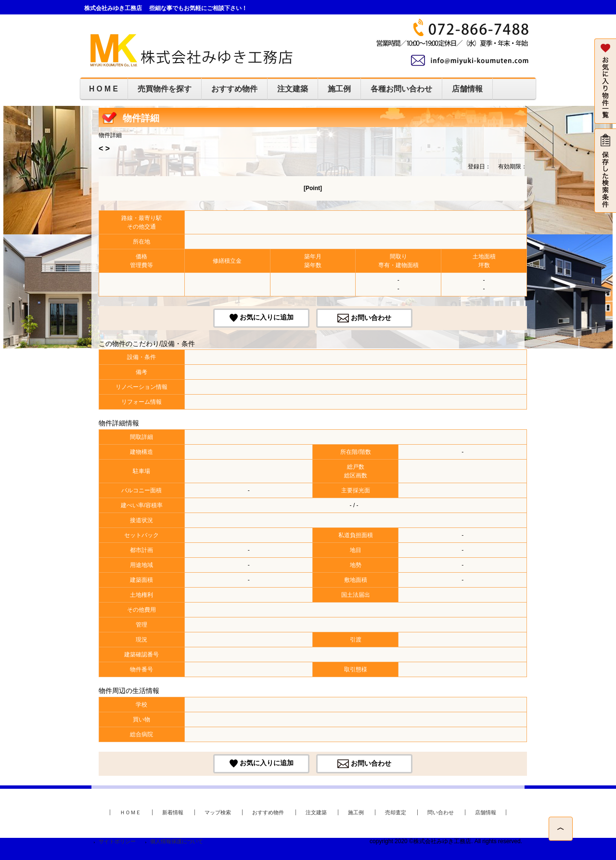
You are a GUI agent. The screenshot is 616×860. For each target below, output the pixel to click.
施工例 (339, 89)
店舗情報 (467, 89)
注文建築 (293, 89)
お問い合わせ (371, 317)
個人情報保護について (177, 841)
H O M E (103, 89)
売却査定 (396, 812)
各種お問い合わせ (401, 89)
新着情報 (173, 812)
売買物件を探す (165, 89)
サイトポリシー (117, 841)
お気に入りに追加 (267, 317)
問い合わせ (441, 812)
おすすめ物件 (234, 89)
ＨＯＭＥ (130, 812)
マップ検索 (218, 812)
